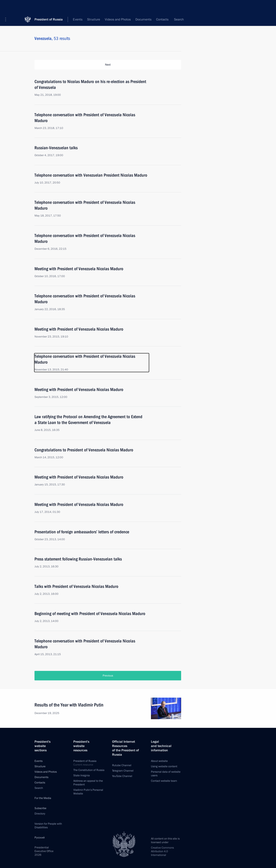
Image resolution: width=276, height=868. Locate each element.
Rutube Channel (122, 765)
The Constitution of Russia (89, 769)
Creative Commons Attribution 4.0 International (162, 851)
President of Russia (49, 6)
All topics (138, 19)
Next (108, 65)
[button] (7, 6)
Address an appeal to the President (88, 782)
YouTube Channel (122, 775)
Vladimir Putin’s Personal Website (88, 791)
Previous (108, 675)
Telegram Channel (123, 770)
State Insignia (82, 775)
